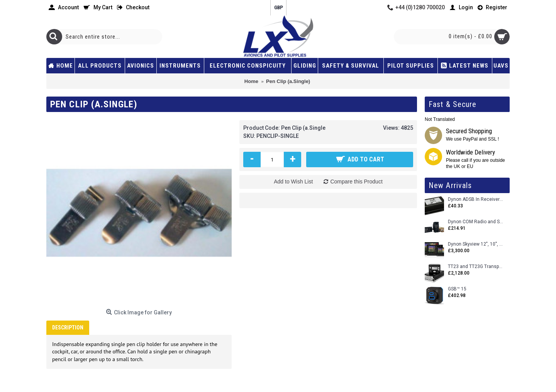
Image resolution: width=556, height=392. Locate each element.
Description (68, 328)
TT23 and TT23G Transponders (476, 267)
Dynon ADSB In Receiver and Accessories (476, 199)
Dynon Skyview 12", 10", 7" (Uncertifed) (476, 244)
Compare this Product (356, 182)
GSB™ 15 (457, 289)
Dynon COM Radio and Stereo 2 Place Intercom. (476, 222)
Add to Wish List (293, 182)
